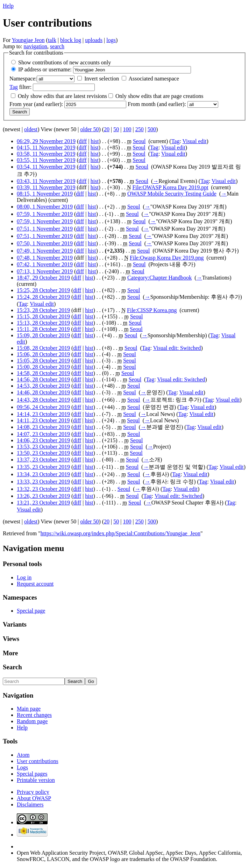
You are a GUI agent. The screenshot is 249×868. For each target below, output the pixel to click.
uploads (94, 40)
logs (111, 40)
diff (83, 141)
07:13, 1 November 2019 (45, 271)
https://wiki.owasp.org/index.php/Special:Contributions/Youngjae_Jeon (120, 533)
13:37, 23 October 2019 (43, 460)
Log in (24, 577)
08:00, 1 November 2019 (45, 207)
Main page (29, 709)
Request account (35, 584)
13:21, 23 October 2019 (43, 503)
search (57, 46)
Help (8, 6)
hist (95, 141)
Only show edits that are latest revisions (62, 96)
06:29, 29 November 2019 (46, 141)
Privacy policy (33, 792)
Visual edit (195, 141)
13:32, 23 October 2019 (43, 489)
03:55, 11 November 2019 (46, 160)
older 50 (90, 129)
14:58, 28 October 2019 (43, 373)
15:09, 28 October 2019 (43, 335)
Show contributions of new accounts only (65, 62)
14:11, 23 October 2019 (43, 420)
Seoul (139, 141)
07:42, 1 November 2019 (45, 264)
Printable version (36, 780)
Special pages (32, 774)
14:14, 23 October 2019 (43, 414)
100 (127, 129)
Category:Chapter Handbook (159, 278)
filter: (20, 87)
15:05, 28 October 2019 (43, 361)
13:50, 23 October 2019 (43, 453)
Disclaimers (30, 805)
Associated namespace (154, 79)
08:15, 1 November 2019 (45, 194)
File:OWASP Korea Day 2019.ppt (170, 187)
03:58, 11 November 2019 (46, 154)
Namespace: (23, 79)
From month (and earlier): (157, 104)
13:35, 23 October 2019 (43, 467)
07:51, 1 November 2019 (45, 229)
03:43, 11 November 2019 (46, 181)
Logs (22, 767)
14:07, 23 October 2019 (43, 434)
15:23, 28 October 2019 (43, 310)
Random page (32, 721)
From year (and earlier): (36, 104)
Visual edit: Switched (177, 348)
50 (116, 129)
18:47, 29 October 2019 (43, 278)
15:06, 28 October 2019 (43, 354)
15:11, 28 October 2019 (43, 329)
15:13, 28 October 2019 (43, 323)
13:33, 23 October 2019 (43, 482)
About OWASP (34, 798)
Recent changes (34, 715)
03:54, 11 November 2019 (46, 167)
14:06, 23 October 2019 (43, 440)
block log (71, 40)
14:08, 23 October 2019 (43, 427)
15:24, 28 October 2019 (43, 297)
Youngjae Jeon (28, 40)
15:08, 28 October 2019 (43, 348)
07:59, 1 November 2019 (45, 214)
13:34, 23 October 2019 (43, 474)
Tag (14, 87)
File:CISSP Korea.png (152, 310)
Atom (23, 755)
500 (152, 129)
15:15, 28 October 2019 (43, 316)
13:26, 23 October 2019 (43, 496)
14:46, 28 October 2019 (43, 392)
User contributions (38, 761)
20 (107, 129)
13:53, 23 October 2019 (43, 447)
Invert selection (102, 79)
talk (52, 40)
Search (12, 667)
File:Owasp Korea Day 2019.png (167, 258)
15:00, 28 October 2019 (43, 367)
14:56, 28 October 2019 (43, 379)
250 (140, 129)
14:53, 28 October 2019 (43, 386)
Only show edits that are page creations (159, 96)
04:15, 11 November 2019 (46, 147)
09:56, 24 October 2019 (43, 407)
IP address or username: (45, 69)
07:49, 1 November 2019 (45, 251)
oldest (31, 129)
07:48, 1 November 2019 (45, 258)
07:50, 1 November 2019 (45, 243)
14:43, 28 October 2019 (43, 400)
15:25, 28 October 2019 (43, 290)
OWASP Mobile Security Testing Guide (172, 194)
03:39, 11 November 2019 (46, 187)
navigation (36, 46)
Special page (31, 611)
